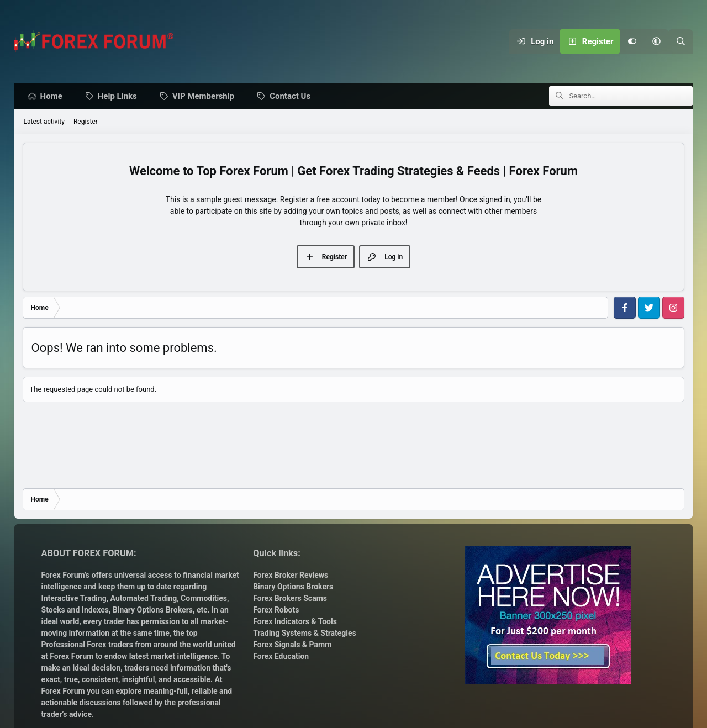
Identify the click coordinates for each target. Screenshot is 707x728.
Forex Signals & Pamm (292, 645)
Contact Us (293, 97)
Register (86, 122)
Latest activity (44, 122)
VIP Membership (206, 97)
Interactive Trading (74, 598)
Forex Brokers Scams (290, 598)
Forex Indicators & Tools (295, 621)
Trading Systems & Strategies (305, 633)
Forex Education (281, 656)
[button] (656, 41)
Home (54, 97)
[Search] (680, 41)
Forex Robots (276, 610)
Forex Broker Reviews (291, 575)
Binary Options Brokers (152, 610)
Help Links (120, 97)
